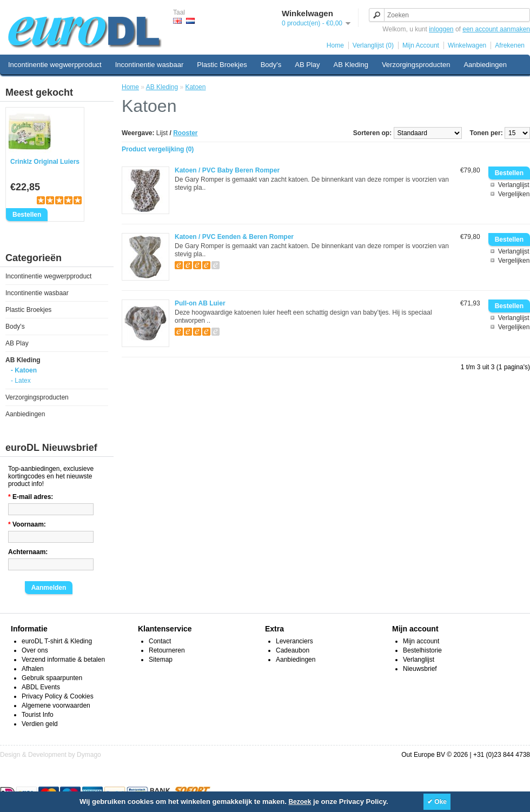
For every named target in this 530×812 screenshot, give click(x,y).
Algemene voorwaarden (56, 705)
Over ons (35, 650)
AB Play (307, 65)
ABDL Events (41, 687)
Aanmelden (49, 588)
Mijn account (421, 641)
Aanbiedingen (485, 65)
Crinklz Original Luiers (45, 162)
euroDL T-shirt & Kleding (57, 641)
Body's (271, 65)
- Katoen (24, 370)
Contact (160, 641)
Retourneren (167, 650)
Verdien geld (40, 724)
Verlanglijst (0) (373, 45)
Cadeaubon (293, 650)
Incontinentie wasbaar (149, 65)
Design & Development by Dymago (51, 755)
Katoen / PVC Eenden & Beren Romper (234, 237)
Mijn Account (421, 45)
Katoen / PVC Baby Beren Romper (227, 170)
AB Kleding (351, 65)
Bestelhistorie (422, 650)
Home (335, 45)
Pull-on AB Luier (200, 303)
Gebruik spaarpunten (52, 678)
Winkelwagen (467, 45)
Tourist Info (38, 715)
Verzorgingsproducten (416, 65)
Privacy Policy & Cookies (58, 696)
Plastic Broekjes (222, 65)
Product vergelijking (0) (158, 149)
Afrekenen (510, 45)
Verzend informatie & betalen (63, 660)
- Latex (21, 381)
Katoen (195, 87)
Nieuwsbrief (420, 669)
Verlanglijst (514, 185)
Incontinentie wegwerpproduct (55, 65)
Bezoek (300, 802)
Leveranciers (294, 641)
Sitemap (161, 660)
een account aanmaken (496, 29)
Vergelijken (514, 194)
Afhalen (33, 669)
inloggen (441, 29)
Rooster (185, 133)
